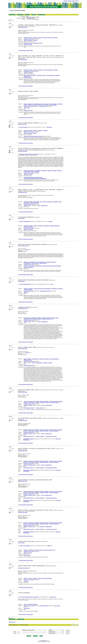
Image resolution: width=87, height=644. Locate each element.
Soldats (32, 172)
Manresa (26, 133)
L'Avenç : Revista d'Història (25, 221)
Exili (41, 202)
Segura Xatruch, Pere (38, 43)
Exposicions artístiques (47, 578)
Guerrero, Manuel (40, 436)
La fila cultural (49, 127)
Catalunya (30, 40)
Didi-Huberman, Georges (52, 436)
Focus (52, 284)
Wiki (49, 641)
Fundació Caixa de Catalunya (24, 568)
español (69, 1)
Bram (30, 206)
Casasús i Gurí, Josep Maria (30, 75)
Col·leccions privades (45, 402)
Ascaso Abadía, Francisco (45, 291)
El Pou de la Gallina (23, 127)
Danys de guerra (46, 104)
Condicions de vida (28, 319)
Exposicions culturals (28, 38)
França (39, 206)
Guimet (27, 250)
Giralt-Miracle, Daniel (28, 43)
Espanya (26, 40)
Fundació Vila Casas (28, 44)
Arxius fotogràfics (53, 105)
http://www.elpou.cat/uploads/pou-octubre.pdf (33, 136)
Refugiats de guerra (35, 203)
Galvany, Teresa (40, 408)
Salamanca (31, 267)
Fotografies (35, 105)
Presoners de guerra (53, 401)
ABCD (45, 641)
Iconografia (37, 172)
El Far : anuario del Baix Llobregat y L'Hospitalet (29, 597)
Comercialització (27, 263)
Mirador (51, 221)
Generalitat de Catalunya (29, 439)
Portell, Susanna (21, 543)
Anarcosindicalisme (28, 290)
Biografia (30, 202)
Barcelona (31, 73)
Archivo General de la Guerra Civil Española (52, 266)
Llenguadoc (42, 527)
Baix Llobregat (27, 608)
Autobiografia (33, 318)
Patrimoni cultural (43, 263)
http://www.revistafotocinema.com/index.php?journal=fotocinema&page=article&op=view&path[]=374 (35, 178)
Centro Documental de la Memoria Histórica (33, 266)
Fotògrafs (40, 38)
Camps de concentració (47, 202)
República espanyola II (55, 226)
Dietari (25, 359)
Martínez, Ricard (21, 218)
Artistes (25, 604)
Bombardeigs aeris (38, 104)
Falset (25, 108)
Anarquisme (60, 289)
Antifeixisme (54, 289)
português (65, 1)
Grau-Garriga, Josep (44, 606)
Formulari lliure (75, 625)
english (73, 1)
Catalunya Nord (44, 206)
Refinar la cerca (31, 18)
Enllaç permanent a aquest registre (26, 50)
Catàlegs (30, 105)
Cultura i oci (53, 597)
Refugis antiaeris (53, 104)
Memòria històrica (48, 289)
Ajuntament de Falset (28, 110)
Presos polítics (55, 318)
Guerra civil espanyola (48, 38)
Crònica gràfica (41, 105)
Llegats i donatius (35, 263)
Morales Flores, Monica (23, 151)
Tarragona (35, 40)
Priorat (28, 108)
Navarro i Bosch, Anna (22, 124)
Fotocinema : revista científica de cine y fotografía (29, 154)
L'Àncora (27, 353)
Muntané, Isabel (27, 555)
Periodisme (55, 38)
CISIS (42, 641)
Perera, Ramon (43, 106)
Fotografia (35, 38)
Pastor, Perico (57, 606)
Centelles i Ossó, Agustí (23, 27)
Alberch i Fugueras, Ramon (23, 246)
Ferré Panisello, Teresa (41, 75)
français (77, 1)
